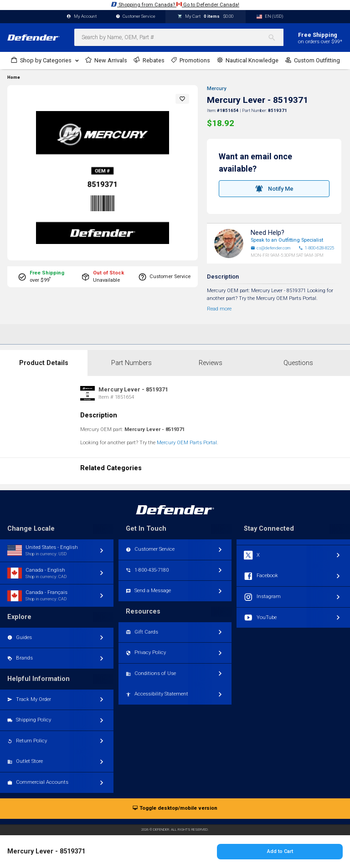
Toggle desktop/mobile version (175, 809)
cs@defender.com (271, 248)
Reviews (211, 363)
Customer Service (136, 17)
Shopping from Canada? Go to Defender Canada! (175, 4)
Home (14, 77)
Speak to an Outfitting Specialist (287, 240)
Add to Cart (280, 851)
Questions (298, 363)
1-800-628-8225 (316, 248)
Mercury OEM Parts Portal (187, 443)
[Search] (275, 37)
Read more (219, 309)
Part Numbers (131, 363)
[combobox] (179, 37)
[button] (182, 99)
